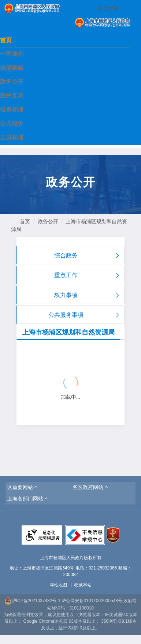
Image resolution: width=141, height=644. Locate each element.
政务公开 (12, 82)
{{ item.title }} (39, 364)
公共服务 (12, 124)
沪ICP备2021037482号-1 (32, 601)
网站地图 (58, 585)
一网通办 (12, 54)
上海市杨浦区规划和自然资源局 (68, 332)
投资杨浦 (12, 110)
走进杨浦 (12, 138)
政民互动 (12, 96)
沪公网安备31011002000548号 (92, 601)
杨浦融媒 (12, 68)
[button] (23, 487)
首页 (6, 40)
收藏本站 (83, 585)
